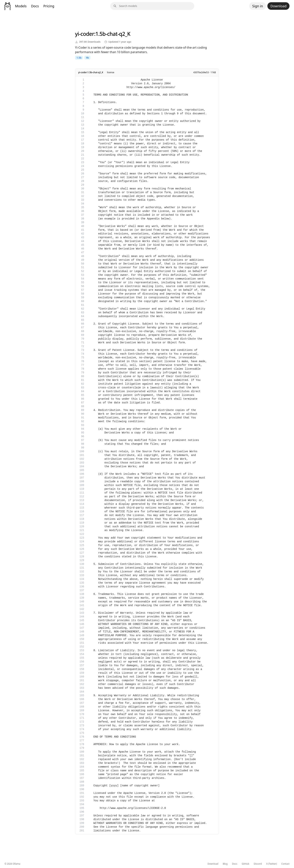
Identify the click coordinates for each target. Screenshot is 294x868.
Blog (225, 864)
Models (21, 6)
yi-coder (85, 34)
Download (278, 6)
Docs (35, 6)
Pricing (49, 6)
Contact (285, 864)
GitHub (245, 864)
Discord (258, 864)
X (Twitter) (272, 864)
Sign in (258, 6)
